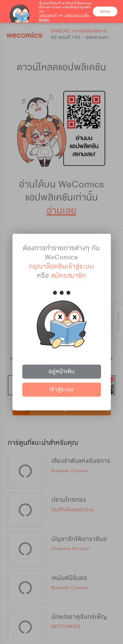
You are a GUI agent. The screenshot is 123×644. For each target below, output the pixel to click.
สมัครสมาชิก (69, 275)
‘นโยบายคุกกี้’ (48, 15)
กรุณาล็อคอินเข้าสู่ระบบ (61, 266)
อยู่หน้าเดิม (62, 371)
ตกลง (105, 11)
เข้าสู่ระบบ (61, 389)
